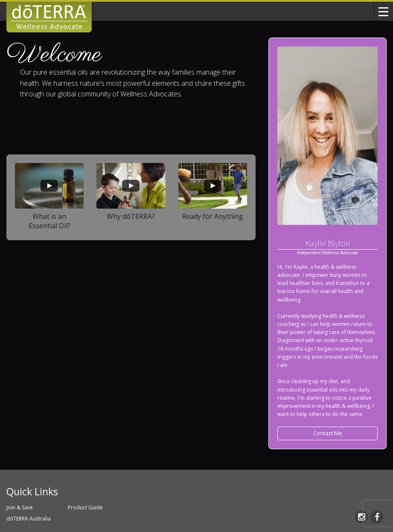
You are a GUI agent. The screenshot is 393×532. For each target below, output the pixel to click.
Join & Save (20, 507)
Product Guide (85, 507)
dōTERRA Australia (29, 519)
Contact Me (328, 433)
